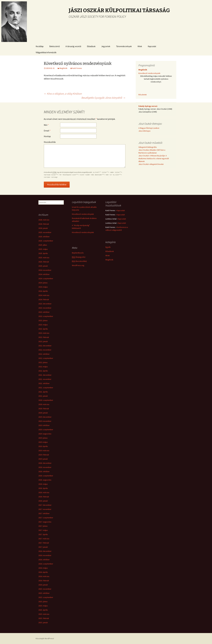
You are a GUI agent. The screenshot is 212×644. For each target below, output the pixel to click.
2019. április (43, 446)
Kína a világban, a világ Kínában (63, 94)
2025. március (44, 258)
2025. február (44, 262)
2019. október (44, 425)
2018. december (45, 463)
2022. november (45, 350)
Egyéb (108, 247)
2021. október (44, 383)
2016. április (43, 572)
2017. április (43, 534)
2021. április (43, 392)
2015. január (43, 622)
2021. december (45, 375)
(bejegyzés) (79, 257)
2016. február (44, 581)
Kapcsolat (152, 46)
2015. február (44, 618)
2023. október (44, 312)
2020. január (43, 413)
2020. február (44, 409)
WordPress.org (78, 265)
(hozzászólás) (79, 261)
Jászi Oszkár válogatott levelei (151, 164)
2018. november (45, 467)
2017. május (43, 530)
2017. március (44, 539)
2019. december (45, 417)
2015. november (45, 589)
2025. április (43, 253)
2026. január (43, 228)
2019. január (43, 459)
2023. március (44, 333)
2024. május (43, 287)
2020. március (44, 404)
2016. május (43, 568)
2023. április (43, 329)
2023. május (43, 325)
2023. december (45, 304)
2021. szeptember (46, 388)
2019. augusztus (45, 434)
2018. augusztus (45, 480)
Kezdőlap (40, 46)
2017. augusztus (45, 522)
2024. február (44, 299)
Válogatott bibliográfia (148, 147)
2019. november (45, 421)
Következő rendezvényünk (149, 73)
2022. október (44, 354)
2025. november (45, 232)
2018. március (44, 492)
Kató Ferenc (77, 68)
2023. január (43, 341)
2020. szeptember (46, 400)
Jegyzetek (106, 46)
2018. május (43, 484)
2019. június (43, 438)
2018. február (44, 497)
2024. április (43, 291)
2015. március (44, 614)
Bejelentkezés (78, 253)
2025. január (43, 266)
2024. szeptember (46, 278)
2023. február (44, 337)
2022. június (43, 362)
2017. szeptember (46, 518)
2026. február (44, 224)
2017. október (44, 513)
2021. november (45, 379)
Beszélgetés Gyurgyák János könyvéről (103, 98)
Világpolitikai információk (46, 52)
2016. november (45, 555)
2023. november (45, 308)
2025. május (43, 249)
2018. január (43, 501)
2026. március (44, 220)
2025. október (44, 237)
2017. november (45, 509)
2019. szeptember (46, 430)
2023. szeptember (46, 316)
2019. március (44, 450)
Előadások (91, 46)
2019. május (43, 442)
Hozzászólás (50, 142)
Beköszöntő (55, 46)
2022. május (43, 367)
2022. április (43, 371)
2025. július (43, 245)
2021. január (43, 396)
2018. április (43, 488)
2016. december (45, 551)
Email (47, 131)
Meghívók (63, 68)
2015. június (43, 602)
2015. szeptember (46, 597)
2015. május (43, 606)
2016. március (44, 576)
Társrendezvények (124, 46)
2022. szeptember (46, 358)
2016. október (44, 560)
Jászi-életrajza (144, 131)
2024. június (43, 283)
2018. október (44, 471)
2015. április (43, 610)
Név (46, 125)
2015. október (44, 593)
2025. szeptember (46, 241)
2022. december (45, 346)
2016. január (43, 585)
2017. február (44, 543)
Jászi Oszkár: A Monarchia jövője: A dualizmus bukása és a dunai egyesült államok (154, 158)
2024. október (44, 274)
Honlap (47, 136)
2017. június (43, 526)
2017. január (43, 547)
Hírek (140, 46)
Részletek (143, 95)
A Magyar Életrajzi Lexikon (149, 128)
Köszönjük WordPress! (45, 638)
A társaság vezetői (73, 46)
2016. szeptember (46, 564)
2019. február (44, 455)
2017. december (45, 505)
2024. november (45, 270)
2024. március (44, 295)
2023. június (43, 320)
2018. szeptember (46, 476)
